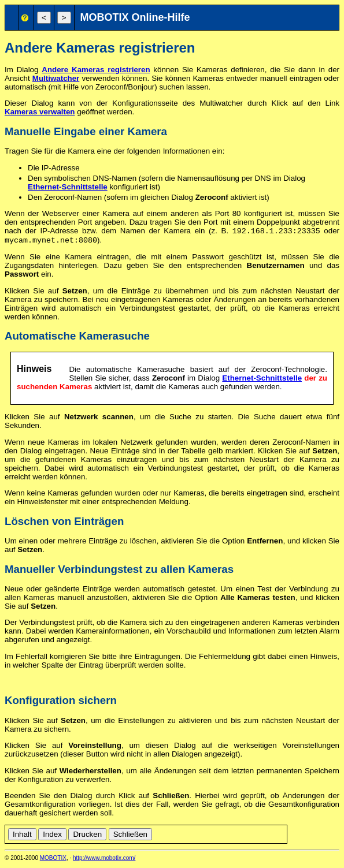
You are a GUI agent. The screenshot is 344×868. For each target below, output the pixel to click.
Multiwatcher (56, 78)
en (307, 835)
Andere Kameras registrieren (96, 70)
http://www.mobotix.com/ (104, 860)
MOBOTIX (53, 860)
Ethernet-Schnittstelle (68, 187)
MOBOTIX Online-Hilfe (135, 17)
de (295, 835)
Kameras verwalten (40, 112)
